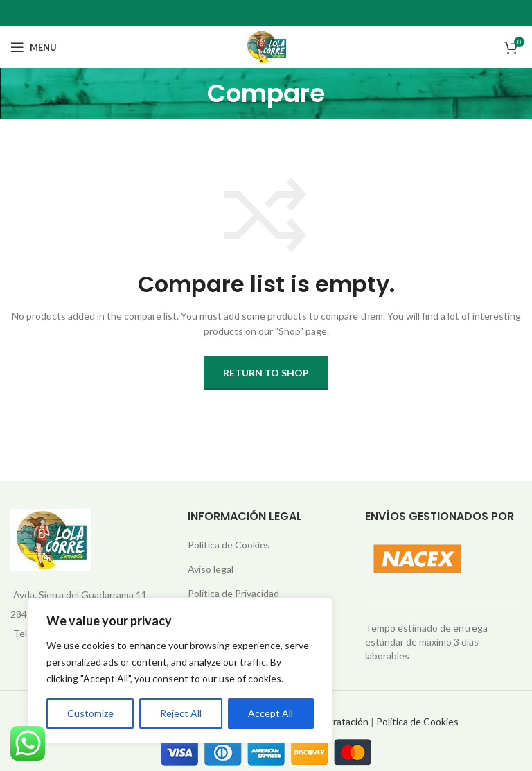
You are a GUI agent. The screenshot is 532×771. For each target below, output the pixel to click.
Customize (90, 713)
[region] (180, 670)
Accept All (271, 713)
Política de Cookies (229, 545)
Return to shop (266, 373)
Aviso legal (211, 569)
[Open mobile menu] (34, 47)
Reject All (181, 713)
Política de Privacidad (233, 593)
